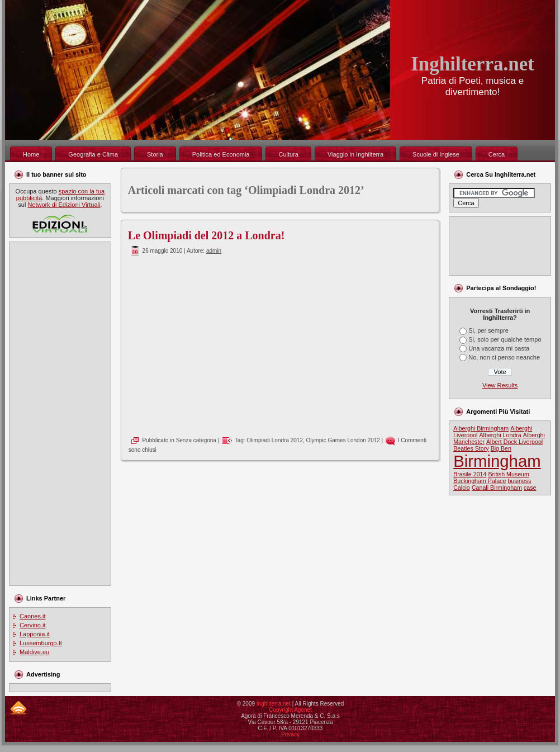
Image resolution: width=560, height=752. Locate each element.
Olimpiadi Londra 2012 (275, 440)
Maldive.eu (34, 652)
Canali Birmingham (497, 488)
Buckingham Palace (480, 481)
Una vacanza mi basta (499, 348)
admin (214, 251)
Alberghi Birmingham (481, 428)
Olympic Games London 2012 (343, 440)
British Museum (509, 474)
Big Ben (501, 448)
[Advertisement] (58, 414)
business (519, 481)
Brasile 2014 (470, 474)
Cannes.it (32, 616)
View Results (500, 385)
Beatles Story (471, 448)
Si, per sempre (488, 330)
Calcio (462, 488)
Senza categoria (196, 440)
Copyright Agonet (290, 710)
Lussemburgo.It (41, 643)
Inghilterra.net (473, 64)
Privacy (290, 734)
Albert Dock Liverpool (514, 442)
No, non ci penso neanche (504, 357)
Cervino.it (32, 625)
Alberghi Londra (500, 435)
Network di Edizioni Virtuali (64, 205)
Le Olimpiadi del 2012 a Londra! (207, 235)
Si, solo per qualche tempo (505, 339)
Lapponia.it (35, 634)
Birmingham (497, 461)
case (530, 488)
